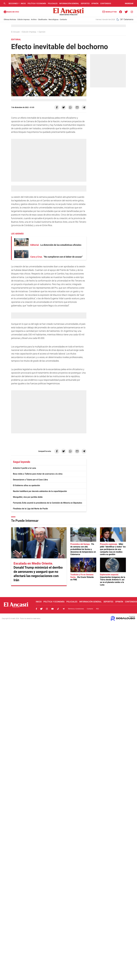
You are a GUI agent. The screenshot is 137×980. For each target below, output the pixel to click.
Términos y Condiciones (76, 609)
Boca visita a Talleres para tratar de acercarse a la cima (38, 474)
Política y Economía (37, 3)
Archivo (34, 19)
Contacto (63, 19)
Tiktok (58, 609)
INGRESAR (129, 3)
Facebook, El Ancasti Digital (36, 609)
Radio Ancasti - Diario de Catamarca (11, 12)
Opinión (95, 3)
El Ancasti (16, 32)
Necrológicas (54, 19)
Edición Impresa (24, 19)
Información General (69, 3)
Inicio (23, 3)
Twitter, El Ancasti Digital (41, 609)
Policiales (53, 3)
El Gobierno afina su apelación (26, 485)
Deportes (85, 3)
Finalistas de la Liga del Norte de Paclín (30, 509)
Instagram (47, 609)
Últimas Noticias (10, 19)
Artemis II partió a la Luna (24, 468)
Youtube (52, 609)
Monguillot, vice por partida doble (28, 497)
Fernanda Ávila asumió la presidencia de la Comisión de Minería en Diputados (48, 503)
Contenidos (106, 3)
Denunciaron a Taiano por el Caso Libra (30, 480)
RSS (97, 609)
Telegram (64, 609)
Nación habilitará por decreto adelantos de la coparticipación (40, 491)
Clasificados (43, 19)
